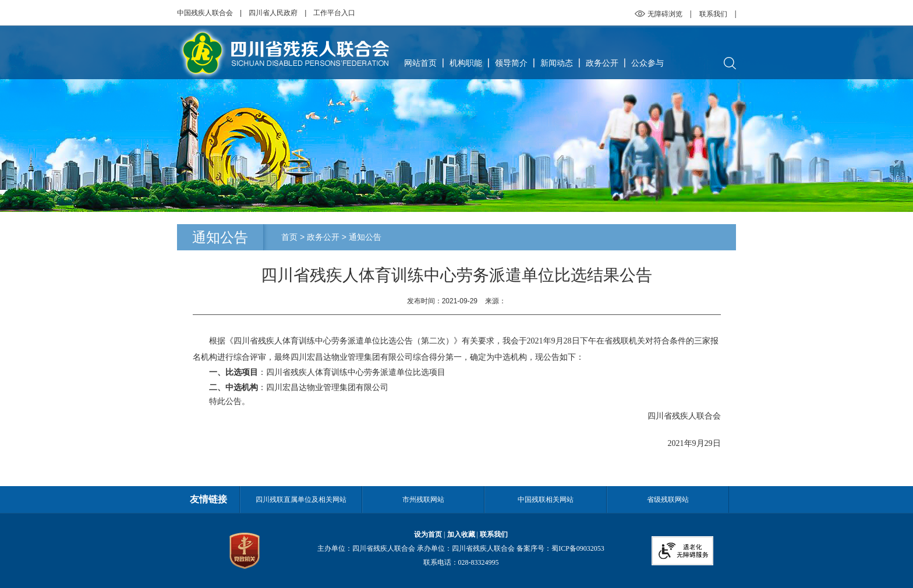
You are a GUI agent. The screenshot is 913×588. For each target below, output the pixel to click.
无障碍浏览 (665, 14)
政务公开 (602, 63)
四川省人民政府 (273, 13)
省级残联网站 (668, 500)
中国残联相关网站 (546, 500)
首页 (289, 237)
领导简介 (511, 63)
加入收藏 (461, 534)
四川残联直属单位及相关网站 (301, 500)
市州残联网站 (423, 500)
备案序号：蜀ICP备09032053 (560, 548)
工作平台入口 (334, 13)
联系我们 (713, 14)
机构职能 (466, 63)
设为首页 (428, 534)
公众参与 (647, 63)
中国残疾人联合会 (205, 13)
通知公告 (365, 237)
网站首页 (420, 63)
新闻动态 (557, 63)
